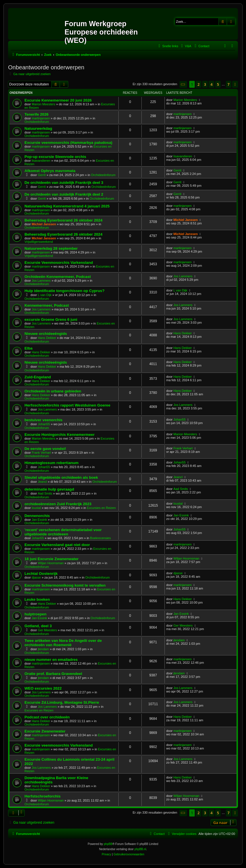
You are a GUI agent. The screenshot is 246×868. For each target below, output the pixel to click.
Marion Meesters (43, 104)
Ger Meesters (47, 630)
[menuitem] (186, 46)
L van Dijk (45, 295)
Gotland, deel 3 (38, 626)
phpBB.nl (140, 849)
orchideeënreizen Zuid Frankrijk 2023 (58, 504)
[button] (183, 84)
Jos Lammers (41, 281)
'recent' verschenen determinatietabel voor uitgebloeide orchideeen (63, 532)
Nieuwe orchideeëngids (46, 334)
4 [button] (211, 84)
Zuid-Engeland (38, 377)
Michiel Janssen (44, 224)
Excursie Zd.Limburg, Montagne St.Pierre (62, 702)
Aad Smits (45, 493)
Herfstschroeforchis (42, 796)
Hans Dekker (47, 338)
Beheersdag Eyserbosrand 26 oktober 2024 (63, 220)
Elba (29, 348)
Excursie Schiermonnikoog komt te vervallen (65, 585)
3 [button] (205, 84)
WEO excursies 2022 (43, 688)
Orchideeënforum (37, 122)
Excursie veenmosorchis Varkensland (59, 745)
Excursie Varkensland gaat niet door (57, 545)
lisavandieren (41, 161)
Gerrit (42, 175)
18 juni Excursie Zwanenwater (52, 559)
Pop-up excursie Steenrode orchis (55, 157)
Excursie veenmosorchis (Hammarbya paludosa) (68, 143)
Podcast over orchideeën (47, 717)
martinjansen (41, 118)
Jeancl (42, 482)
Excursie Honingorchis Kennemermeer (59, 435)
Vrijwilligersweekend (39, 242)
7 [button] (229, 84)
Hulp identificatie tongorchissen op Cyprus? (65, 291)
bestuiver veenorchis (43, 420)
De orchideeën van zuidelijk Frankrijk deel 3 (64, 183)
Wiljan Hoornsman (51, 563)
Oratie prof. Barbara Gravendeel (53, 674)
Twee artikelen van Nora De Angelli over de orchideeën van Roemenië (63, 643)
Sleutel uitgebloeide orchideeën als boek (61, 477)
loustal (36, 508)
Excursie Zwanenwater (45, 731)
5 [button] (218, 84)
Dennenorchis (37, 516)
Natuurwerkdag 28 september (51, 248)
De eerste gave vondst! (45, 449)
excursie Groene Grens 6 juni (51, 319)
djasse (36, 577)
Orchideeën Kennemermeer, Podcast (58, 277)
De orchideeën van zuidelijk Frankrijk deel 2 (64, 194)
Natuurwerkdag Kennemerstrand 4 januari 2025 (67, 206)
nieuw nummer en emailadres (51, 660)
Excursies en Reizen (101, 508)
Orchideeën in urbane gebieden (53, 391)
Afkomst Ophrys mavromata (50, 171)
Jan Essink (39, 520)
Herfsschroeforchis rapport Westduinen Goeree (67, 405)
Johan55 (44, 424)
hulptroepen (35, 614)
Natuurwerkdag (38, 128)
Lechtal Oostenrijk (41, 574)
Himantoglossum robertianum (52, 463)
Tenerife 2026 (36, 114)
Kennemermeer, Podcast (47, 305)
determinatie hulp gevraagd (49, 489)
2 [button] (198, 84)
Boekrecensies (101, 538)
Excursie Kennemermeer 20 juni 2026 (58, 100)
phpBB (108, 844)
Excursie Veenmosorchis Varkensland (59, 263)
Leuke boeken (37, 599)
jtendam (43, 649)
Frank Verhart (41, 453)
